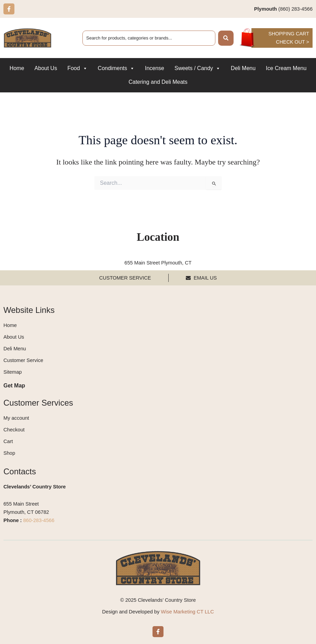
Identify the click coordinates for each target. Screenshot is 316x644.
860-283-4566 (39, 520)
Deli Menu (243, 69)
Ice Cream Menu (286, 69)
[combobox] (149, 38)
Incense (155, 69)
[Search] (226, 38)
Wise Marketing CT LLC (187, 612)
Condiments (116, 69)
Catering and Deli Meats (158, 82)
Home (17, 69)
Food (77, 69)
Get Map (14, 386)
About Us (46, 69)
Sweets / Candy (197, 69)
